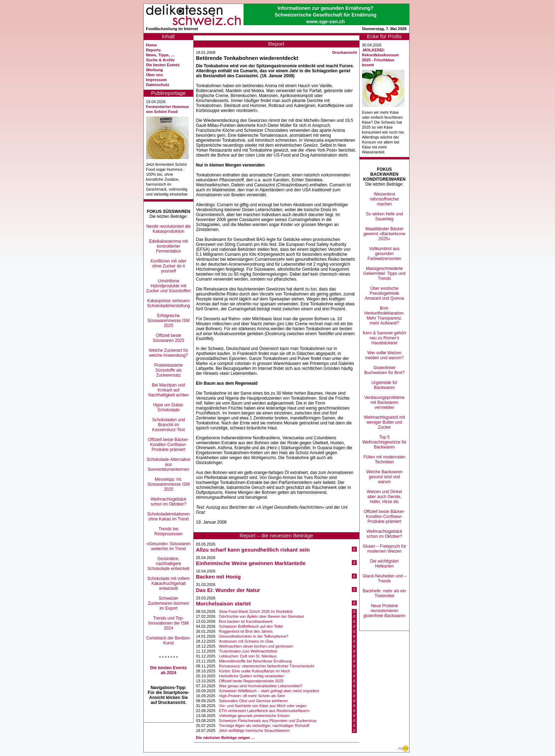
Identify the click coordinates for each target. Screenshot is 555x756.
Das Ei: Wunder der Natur (228, 590)
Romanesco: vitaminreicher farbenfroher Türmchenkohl (267, 666)
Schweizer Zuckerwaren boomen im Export (168, 603)
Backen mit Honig (219, 577)
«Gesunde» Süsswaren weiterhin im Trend (169, 546)
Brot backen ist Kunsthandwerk (246, 621)
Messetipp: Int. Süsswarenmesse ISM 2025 (168, 484)
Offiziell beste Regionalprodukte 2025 (251, 681)
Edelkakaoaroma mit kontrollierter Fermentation (168, 246)
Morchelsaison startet (224, 603)
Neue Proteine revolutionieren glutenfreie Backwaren (385, 611)
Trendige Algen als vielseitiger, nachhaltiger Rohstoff (264, 726)
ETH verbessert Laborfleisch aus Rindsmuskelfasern (264, 711)
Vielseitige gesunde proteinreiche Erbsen (254, 716)
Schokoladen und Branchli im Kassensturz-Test (169, 425)
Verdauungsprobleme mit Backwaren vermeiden (384, 402)
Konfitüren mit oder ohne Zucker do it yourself (168, 266)
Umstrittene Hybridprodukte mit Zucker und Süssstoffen (168, 286)
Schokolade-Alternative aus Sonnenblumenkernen (168, 464)
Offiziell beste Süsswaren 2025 (168, 338)
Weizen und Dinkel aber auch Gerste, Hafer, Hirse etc (384, 497)
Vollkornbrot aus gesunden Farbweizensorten (384, 254)
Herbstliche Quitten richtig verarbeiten (252, 676)
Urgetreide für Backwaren (384, 385)
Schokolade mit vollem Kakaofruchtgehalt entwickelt (168, 583)
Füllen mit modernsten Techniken (385, 459)
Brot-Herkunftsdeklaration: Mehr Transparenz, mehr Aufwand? (384, 316)
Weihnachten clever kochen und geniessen (256, 646)
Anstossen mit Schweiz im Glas (246, 641)
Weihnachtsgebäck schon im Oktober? (168, 502)
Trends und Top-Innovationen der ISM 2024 (168, 623)
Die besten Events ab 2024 (168, 670)
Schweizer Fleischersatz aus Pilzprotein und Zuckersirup (268, 721)
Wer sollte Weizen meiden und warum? (385, 355)
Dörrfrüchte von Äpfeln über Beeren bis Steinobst (262, 616)
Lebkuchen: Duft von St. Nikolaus (248, 656)
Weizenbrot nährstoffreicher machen (384, 199)
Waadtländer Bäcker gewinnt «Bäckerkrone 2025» (385, 234)
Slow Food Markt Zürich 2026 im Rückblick (256, 611)
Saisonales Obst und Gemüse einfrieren (254, 701)
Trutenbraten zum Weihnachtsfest (248, 651)
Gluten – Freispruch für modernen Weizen (385, 549)
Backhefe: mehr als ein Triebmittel (384, 593)
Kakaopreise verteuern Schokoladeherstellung (168, 303)
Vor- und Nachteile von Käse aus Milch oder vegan (263, 706)
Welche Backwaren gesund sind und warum (385, 477)
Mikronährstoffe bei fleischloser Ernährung (256, 661)
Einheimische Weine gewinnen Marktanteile (251, 563)
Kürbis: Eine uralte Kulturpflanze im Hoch (255, 671)
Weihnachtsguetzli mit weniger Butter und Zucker (385, 422)
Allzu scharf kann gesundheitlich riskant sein (253, 550)
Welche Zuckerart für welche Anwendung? (168, 353)
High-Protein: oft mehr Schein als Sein (252, 696)
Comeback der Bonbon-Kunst (169, 641)
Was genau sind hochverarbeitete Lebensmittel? (261, 686)
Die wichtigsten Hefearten (385, 564)
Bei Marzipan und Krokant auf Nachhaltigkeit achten (169, 390)
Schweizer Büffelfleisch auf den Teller (251, 626)
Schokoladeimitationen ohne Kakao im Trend (169, 517)
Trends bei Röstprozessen (168, 531)
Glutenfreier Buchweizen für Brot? (384, 370)
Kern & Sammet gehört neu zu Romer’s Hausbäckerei (384, 338)
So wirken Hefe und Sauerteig (385, 216)
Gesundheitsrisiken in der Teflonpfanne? (254, 636)
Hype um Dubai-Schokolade (169, 407)
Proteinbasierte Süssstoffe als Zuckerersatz (169, 370)
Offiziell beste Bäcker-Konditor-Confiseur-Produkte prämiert (169, 445)
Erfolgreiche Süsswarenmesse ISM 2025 (168, 321)
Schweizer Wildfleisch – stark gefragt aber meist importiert (269, 691)
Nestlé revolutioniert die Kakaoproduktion (168, 229)
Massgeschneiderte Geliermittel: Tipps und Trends (384, 273)
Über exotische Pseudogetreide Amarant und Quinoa (385, 293)
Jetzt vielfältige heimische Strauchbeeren (254, 730)
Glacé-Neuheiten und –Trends (384, 579)
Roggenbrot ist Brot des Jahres (246, 631)
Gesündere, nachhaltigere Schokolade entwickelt (169, 564)
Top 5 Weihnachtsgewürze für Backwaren (384, 442)
